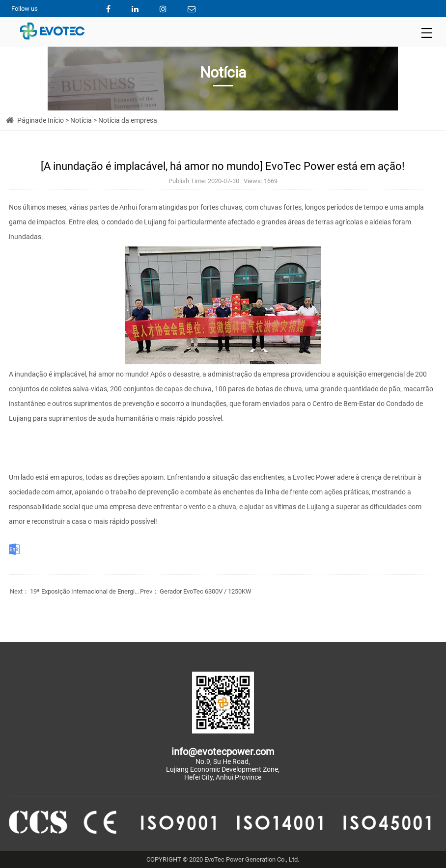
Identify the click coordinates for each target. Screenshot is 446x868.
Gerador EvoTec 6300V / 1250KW (195, 591)
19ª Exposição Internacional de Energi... (74, 591)
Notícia (81, 120)
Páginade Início (41, 120)
